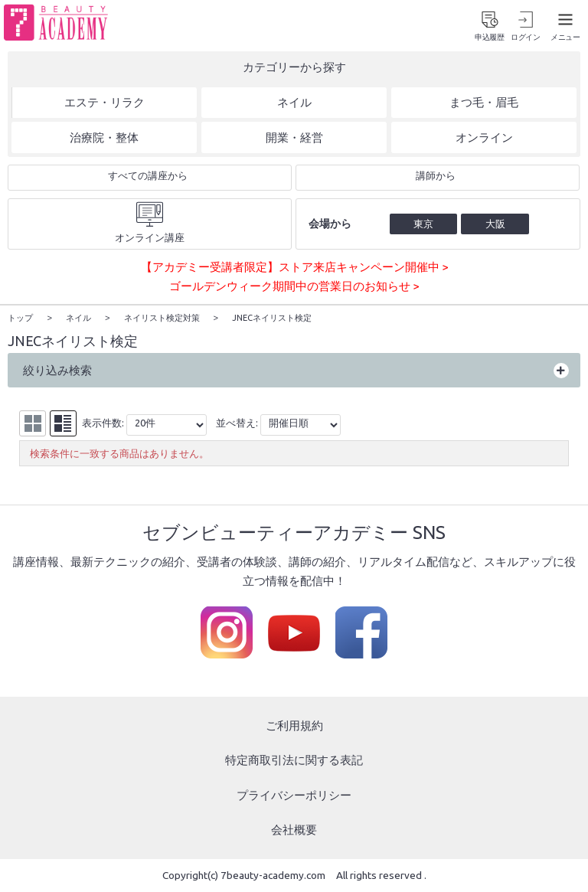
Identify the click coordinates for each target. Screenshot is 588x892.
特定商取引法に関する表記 (294, 761)
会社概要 (294, 830)
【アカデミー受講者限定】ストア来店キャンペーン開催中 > (294, 268)
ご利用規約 (294, 725)
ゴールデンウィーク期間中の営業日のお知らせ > (294, 288)
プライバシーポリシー (294, 795)
